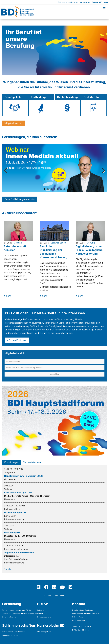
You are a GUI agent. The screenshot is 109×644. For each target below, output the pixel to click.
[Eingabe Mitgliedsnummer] (54, 361)
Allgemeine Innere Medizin (19, 553)
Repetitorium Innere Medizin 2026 (23, 476)
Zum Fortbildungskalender (20, 199)
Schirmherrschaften (19, 625)
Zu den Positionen (18, 340)
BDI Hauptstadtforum (68, 2)
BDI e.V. (43, 604)
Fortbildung (12, 604)
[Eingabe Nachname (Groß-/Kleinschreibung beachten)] (54, 368)
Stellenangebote (44, 632)
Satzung (41, 610)
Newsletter (85, 2)
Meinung (18, 243)
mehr (8, 296)
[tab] (11, 462)
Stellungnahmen (58, 243)
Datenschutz (60, 595)
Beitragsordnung (44, 617)
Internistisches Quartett (18, 493)
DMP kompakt (12, 533)
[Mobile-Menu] (104, 8)
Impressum (49, 595)
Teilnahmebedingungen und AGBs (16, 610)
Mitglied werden (14, 123)
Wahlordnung (43, 613)
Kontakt (104, 2)
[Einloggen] (54, 374)
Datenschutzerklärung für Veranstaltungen (19, 613)
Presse (95, 2)
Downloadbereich (10, 617)
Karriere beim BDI (51, 625)
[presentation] (11, 462)
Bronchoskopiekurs (15, 513)
